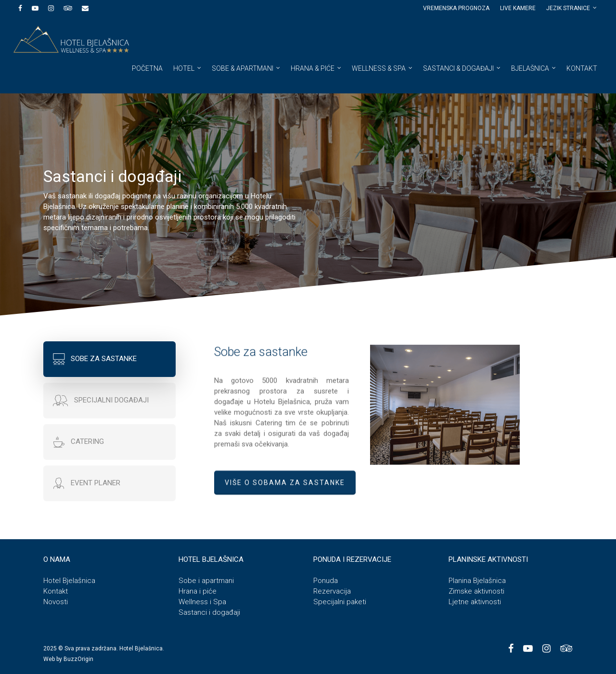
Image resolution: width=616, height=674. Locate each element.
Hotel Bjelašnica (69, 581)
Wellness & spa (383, 68)
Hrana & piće (316, 68)
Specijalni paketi (340, 602)
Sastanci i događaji (209, 612)
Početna (147, 68)
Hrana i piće (198, 591)
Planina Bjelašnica (477, 581)
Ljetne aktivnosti (475, 602)
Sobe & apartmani (246, 68)
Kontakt (582, 68)
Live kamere (518, 8)
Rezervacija (332, 591)
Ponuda (326, 581)
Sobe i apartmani (206, 581)
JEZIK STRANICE (572, 8)
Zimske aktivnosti (476, 591)
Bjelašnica (534, 68)
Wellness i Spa (202, 602)
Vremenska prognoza (456, 8)
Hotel (188, 68)
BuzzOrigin (78, 659)
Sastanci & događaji (462, 68)
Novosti (56, 602)
